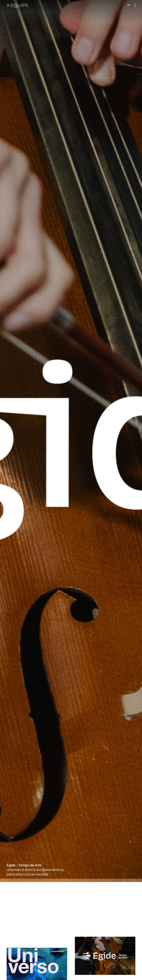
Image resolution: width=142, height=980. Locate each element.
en (129, 5)
